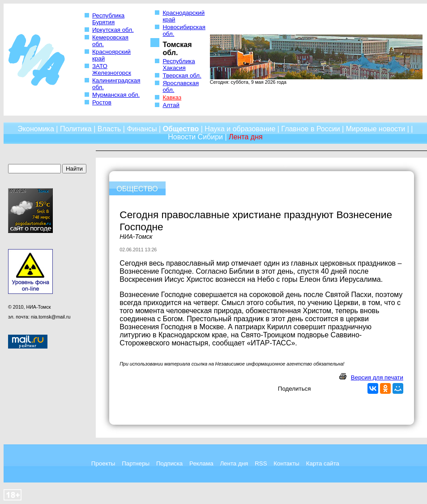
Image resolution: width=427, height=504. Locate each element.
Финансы (142, 129)
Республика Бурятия (108, 19)
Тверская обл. (182, 75)
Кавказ (172, 97)
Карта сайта (323, 463)
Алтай (171, 105)
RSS (261, 463)
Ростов (102, 102)
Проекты (103, 463)
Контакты (286, 463)
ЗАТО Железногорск (112, 69)
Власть (109, 129)
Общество (181, 129)
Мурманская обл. (116, 95)
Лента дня (234, 463)
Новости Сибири (195, 137)
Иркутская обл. (113, 30)
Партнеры (136, 463)
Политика (76, 129)
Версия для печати (377, 377)
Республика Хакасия (179, 65)
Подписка (169, 463)
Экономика (36, 129)
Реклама (201, 463)
